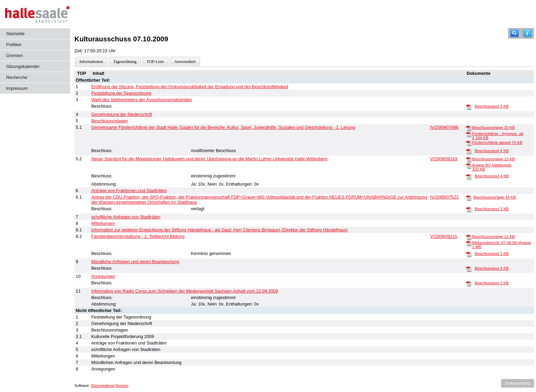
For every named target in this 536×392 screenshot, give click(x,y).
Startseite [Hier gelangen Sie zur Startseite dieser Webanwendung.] (15, 34)
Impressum (17, 88)
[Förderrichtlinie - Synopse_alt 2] (469, 134)
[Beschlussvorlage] (469, 128)
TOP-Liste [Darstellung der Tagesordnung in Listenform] (155, 62)
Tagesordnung (125, 62)
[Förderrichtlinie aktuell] (469, 143)
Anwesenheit (185, 62)
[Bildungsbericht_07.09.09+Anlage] (469, 243)
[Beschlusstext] (469, 107)
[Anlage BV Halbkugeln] (469, 165)
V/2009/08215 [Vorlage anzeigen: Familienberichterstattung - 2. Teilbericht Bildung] (444, 236)
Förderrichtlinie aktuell (497, 143)
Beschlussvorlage (493, 127)
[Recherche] (514, 33)
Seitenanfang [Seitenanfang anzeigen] (517, 383)
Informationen (91, 62)
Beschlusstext (492, 106)
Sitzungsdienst (103, 386)
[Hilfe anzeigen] (527, 33)
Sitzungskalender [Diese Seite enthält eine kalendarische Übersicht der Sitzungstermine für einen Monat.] (23, 66)
